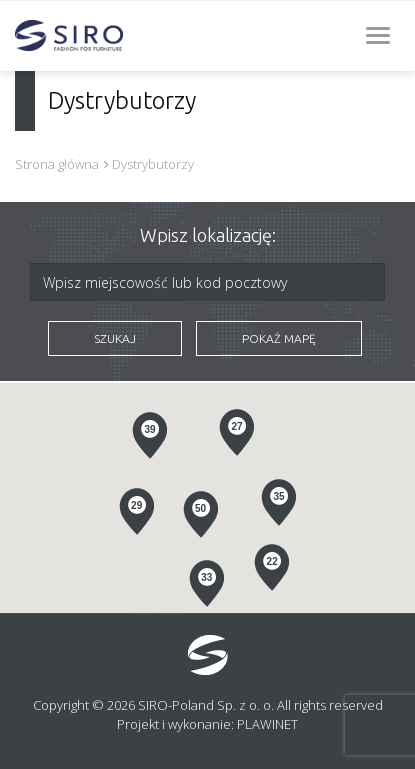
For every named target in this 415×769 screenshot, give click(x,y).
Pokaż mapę (279, 338)
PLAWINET (267, 724)
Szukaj (115, 338)
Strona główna (57, 164)
